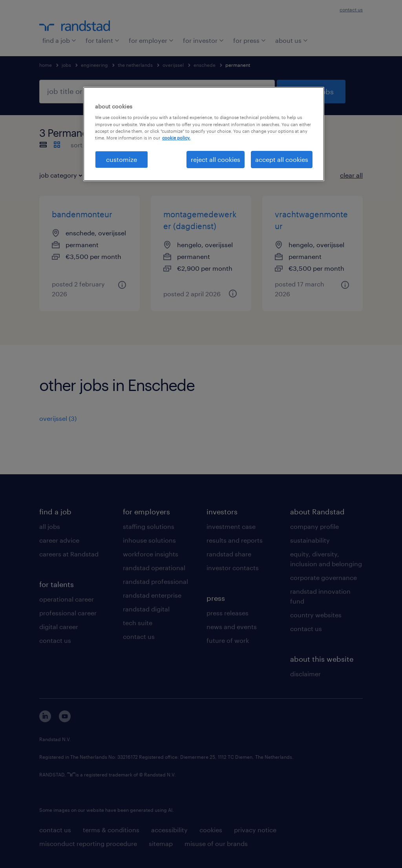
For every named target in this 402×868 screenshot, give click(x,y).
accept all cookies (282, 159)
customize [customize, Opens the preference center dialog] (122, 159)
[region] (204, 134)
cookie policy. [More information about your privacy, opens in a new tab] (176, 138)
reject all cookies (216, 159)
